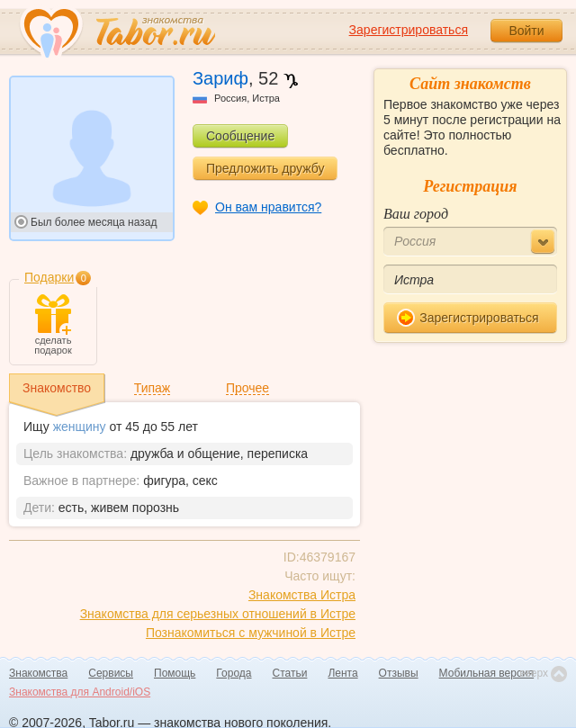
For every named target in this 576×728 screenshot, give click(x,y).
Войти (526, 31)
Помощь (175, 673)
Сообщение (240, 136)
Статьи (290, 673)
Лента (342, 673)
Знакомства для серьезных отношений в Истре (218, 614)
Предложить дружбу (265, 168)
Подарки (49, 277)
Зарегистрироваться (409, 30)
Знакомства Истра (302, 595)
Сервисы (111, 673)
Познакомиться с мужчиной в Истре (251, 633)
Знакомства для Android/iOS (80, 692)
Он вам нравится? (268, 207)
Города (234, 673)
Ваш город (416, 214)
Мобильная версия (487, 673)
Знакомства (38, 673)
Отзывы (399, 673)
